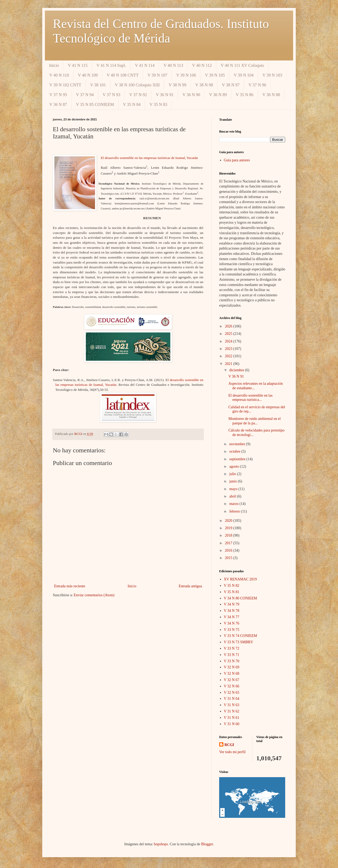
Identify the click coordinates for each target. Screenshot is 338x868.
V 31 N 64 (232, 699)
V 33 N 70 (232, 661)
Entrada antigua (190, 586)
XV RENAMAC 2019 (240, 579)
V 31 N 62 (232, 711)
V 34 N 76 (232, 623)
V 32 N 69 (232, 667)
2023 (229, 349)
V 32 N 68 (232, 674)
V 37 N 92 (138, 95)
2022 (229, 356)
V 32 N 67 (232, 680)
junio (233, 481)
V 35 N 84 (132, 104)
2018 (229, 535)
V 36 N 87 (58, 104)
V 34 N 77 (232, 617)
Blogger (207, 844)
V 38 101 (98, 85)
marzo (234, 504)
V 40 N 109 (88, 75)
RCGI (229, 745)
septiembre (238, 459)
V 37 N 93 (112, 95)
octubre (235, 451)
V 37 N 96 (257, 85)
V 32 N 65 (232, 693)
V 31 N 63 (232, 705)
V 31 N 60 (232, 724)
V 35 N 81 (232, 592)
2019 (229, 528)
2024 (229, 341)
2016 (229, 550)
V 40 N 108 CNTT (123, 75)
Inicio (54, 65)
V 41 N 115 (78, 65)
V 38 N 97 (231, 85)
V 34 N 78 (232, 611)
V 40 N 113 (173, 65)
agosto (234, 466)
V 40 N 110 (59, 75)
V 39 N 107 (158, 75)
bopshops (161, 844)
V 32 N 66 (232, 686)
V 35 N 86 (245, 95)
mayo (234, 489)
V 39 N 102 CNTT (65, 85)
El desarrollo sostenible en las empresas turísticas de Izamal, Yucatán (149, 158)
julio (233, 474)
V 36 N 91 (165, 95)
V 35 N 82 (232, 586)
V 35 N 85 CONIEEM (95, 104)
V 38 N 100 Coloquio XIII (137, 85)
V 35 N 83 (158, 104)
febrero (235, 511)
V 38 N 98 (204, 85)
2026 (229, 326)
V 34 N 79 (232, 604)
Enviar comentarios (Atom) (94, 595)
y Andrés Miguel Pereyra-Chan (135, 173)
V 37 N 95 (58, 95)
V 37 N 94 (85, 95)
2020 (229, 521)
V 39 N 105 (215, 75)
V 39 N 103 (272, 75)
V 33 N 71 (232, 655)
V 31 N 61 (232, 718)
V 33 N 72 (232, 648)
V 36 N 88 (271, 95)
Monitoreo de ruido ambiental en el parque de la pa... (255, 421)
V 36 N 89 (218, 95)
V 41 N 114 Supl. (111, 65)
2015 (229, 558)
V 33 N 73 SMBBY (239, 642)
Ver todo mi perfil (232, 752)
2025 (229, 334)
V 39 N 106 (186, 75)
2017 (229, 543)
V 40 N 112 (202, 65)
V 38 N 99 (178, 85)
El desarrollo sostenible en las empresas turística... (250, 398)
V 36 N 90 (191, 95)
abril (233, 496)
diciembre (237, 370)
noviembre (238, 444)
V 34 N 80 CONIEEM (241, 598)
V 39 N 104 (244, 75)
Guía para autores (237, 160)
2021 (229, 364)
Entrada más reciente (70, 586)
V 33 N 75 (232, 630)
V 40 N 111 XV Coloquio (242, 65)
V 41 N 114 (145, 65)
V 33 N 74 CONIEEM (241, 636)
